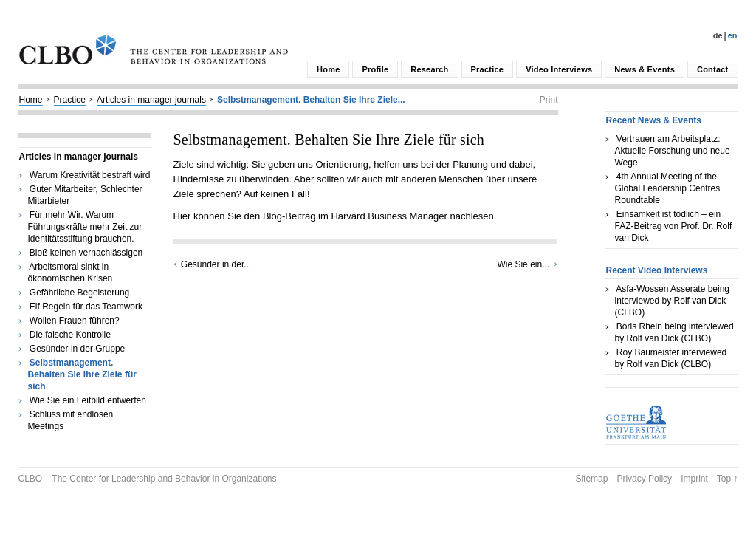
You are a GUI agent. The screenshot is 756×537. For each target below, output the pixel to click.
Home (328, 69)
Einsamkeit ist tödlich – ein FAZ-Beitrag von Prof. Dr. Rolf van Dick (674, 226)
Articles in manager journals (151, 100)
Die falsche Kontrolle (70, 335)
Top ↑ (728, 479)
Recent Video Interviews (657, 270)
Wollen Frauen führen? (75, 321)
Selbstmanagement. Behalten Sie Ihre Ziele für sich (82, 374)
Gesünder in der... (216, 264)
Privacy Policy (644, 479)
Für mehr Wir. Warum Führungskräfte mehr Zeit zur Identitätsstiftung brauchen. (85, 227)
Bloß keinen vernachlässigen (86, 253)
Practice (488, 69)
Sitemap (591, 479)
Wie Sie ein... (523, 264)
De (718, 35)
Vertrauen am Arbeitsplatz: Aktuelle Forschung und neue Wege (673, 151)
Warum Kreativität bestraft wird (90, 175)
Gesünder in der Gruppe (77, 349)
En (733, 35)
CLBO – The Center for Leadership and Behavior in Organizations (148, 479)
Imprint (694, 479)
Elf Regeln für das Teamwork (86, 307)
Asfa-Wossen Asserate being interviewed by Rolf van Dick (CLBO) (673, 301)
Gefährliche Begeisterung (79, 293)
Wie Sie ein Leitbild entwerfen (88, 400)
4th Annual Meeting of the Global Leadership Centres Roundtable (668, 188)
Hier (183, 216)
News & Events (645, 69)
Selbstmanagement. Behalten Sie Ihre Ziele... (311, 100)
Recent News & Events (654, 120)
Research (429, 69)
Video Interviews (559, 69)
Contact (712, 69)
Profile (375, 69)
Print (549, 100)
